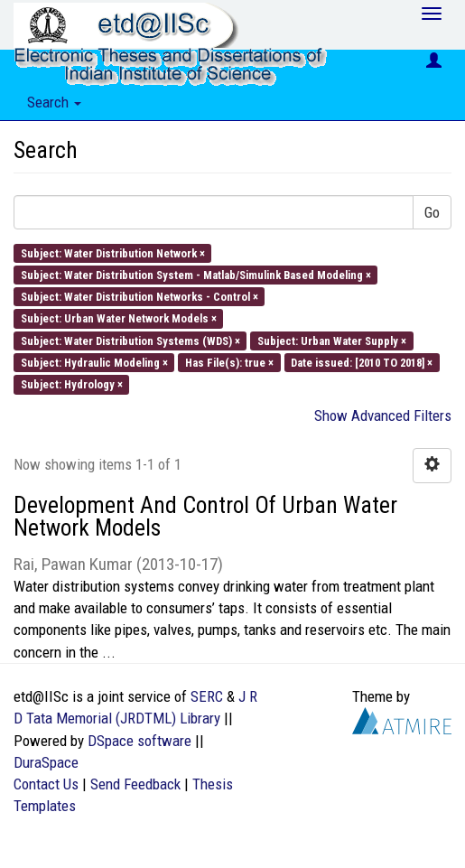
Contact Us (46, 784)
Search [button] (54, 102)
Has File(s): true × (229, 362)
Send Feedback (135, 784)
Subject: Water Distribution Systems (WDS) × (130, 340)
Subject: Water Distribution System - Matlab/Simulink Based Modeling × (196, 274)
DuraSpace (46, 762)
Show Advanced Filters (383, 415)
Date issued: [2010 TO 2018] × (362, 362)
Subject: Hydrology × (72, 384)
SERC (207, 696)
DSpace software (139, 741)
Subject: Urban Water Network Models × (119, 318)
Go (432, 212)
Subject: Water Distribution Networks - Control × (139, 297)
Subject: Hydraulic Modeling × (94, 362)
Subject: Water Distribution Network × (113, 252)
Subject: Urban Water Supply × (332, 340)
